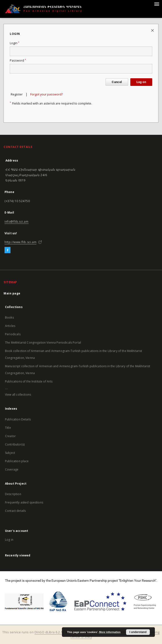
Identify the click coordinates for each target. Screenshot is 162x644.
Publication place (17, 461)
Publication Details (18, 419)
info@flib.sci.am (17, 222)
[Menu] (157, 4)
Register (17, 94)
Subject (10, 453)
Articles (10, 326)
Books (9, 317)
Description (13, 494)
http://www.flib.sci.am (20, 242)
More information (110, 632)
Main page (12, 293)
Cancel (117, 82)
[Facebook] (8, 250)
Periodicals (13, 334)
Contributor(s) (15, 444)
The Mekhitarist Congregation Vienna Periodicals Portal (43, 343)
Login (15, 43)
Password (18, 60)
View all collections (18, 395)
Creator (10, 436)
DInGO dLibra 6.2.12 (50, 632)
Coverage (12, 469)
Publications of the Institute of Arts (29, 381)
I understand (138, 632)
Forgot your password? (47, 94)
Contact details (15, 511)
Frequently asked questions (24, 502)
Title (8, 428)
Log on (141, 82)
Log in (9, 540)
